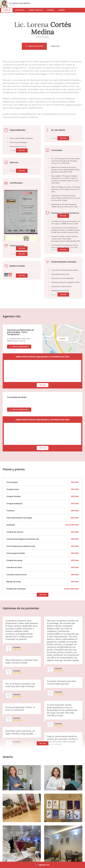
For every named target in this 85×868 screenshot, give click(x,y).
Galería (62, 10)
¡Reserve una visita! (43, 46)
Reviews (51, 10)
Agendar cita (43, 865)
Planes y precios (36, 10)
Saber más (64, 46)
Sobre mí (7, 10)
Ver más (63, 216)
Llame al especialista (19, 347)
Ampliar (62, 339)
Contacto (20, 10)
